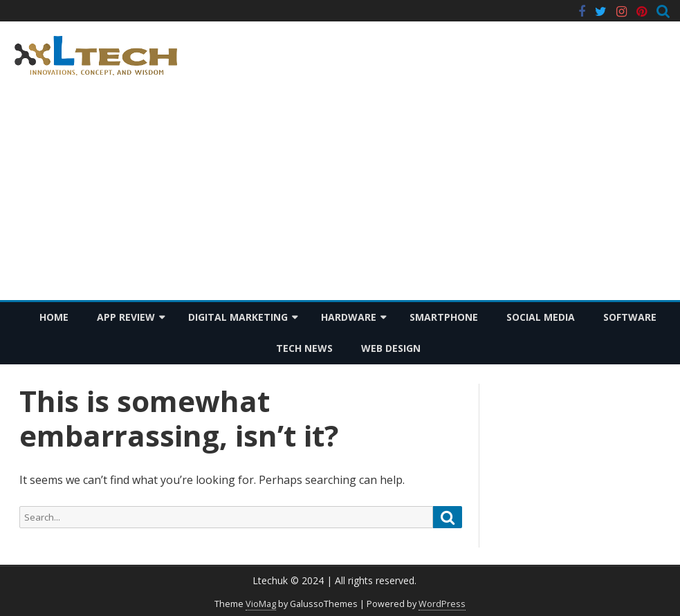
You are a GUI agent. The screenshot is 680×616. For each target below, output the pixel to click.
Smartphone (444, 317)
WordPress (442, 604)
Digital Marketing (238, 317)
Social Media (541, 317)
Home (54, 317)
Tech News (304, 348)
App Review (126, 317)
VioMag (261, 604)
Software (630, 317)
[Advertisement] (340, 196)
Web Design (391, 348)
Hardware (349, 317)
